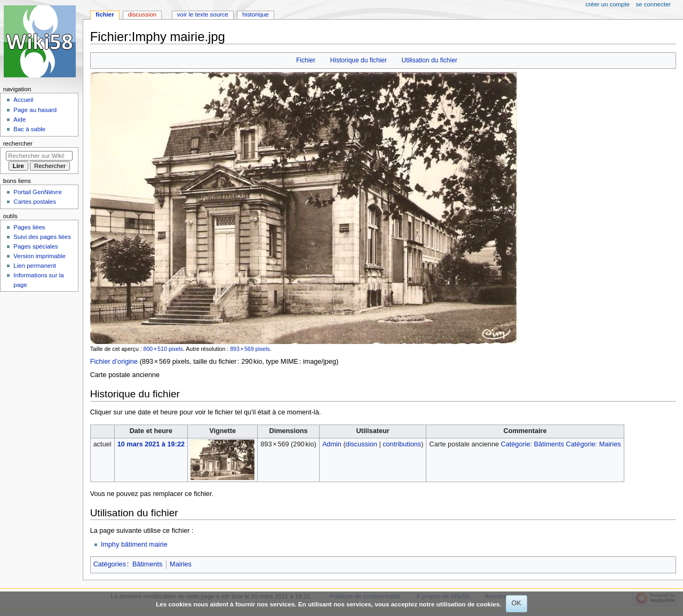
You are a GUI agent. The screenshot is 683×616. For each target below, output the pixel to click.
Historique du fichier (359, 60)
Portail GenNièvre (37, 192)
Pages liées (29, 227)
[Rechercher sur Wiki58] (39, 156)
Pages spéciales (35, 246)
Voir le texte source (203, 14)
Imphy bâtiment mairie (134, 545)
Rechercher (18, 143)
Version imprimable (39, 256)
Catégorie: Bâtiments (533, 444)
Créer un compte (607, 4)
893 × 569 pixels (250, 349)
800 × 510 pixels (163, 349)
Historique (256, 14)
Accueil (23, 100)
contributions (402, 444)
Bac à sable (29, 129)
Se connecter (654, 4)
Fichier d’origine (114, 362)
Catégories (110, 564)
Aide (19, 119)
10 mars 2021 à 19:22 (151, 444)
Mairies (181, 564)
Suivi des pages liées (42, 237)
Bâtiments (147, 564)
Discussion (142, 14)
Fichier (306, 60)
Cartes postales (35, 202)
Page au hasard (35, 110)
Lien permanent (35, 266)
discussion (362, 444)
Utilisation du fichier (429, 60)
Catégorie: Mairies (594, 444)
